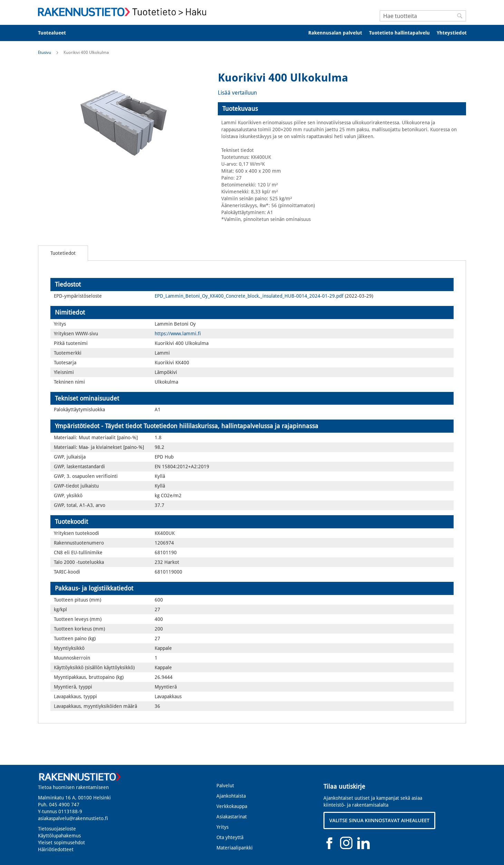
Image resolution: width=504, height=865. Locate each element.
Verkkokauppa (232, 806)
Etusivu (45, 52)
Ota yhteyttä (230, 837)
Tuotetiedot (63, 253)
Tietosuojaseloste (57, 829)
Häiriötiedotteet (56, 849)
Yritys (222, 827)
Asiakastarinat (232, 817)
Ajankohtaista (231, 796)
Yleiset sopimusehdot (61, 843)
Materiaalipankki (235, 848)
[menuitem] (56, 33)
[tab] (342, 109)
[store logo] (124, 12)
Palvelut (225, 786)
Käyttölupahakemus (59, 836)
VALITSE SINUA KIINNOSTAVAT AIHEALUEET (380, 820)
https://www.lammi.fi (178, 334)
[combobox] (423, 16)
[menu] (252, 33)
